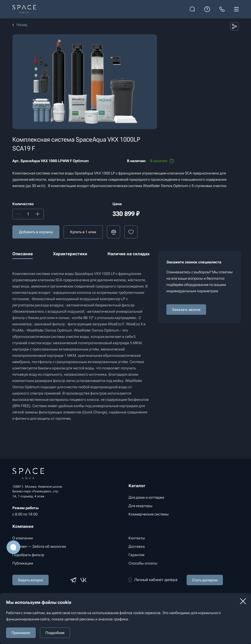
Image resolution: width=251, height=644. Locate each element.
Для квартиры (140, 506)
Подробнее (55, 633)
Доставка (137, 546)
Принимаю (21, 633)
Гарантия (136, 555)
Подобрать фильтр (28, 555)
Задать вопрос (30, 580)
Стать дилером (205, 580)
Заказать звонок (186, 310)
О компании (23, 538)
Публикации (23, 563)
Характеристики (70, 254)
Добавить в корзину (36, 232)
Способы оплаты (143, 563)
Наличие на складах (129, 254)
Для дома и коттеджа (146, 497)
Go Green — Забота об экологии (39, 546)
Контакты (137, 538)
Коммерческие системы (149, 514)
